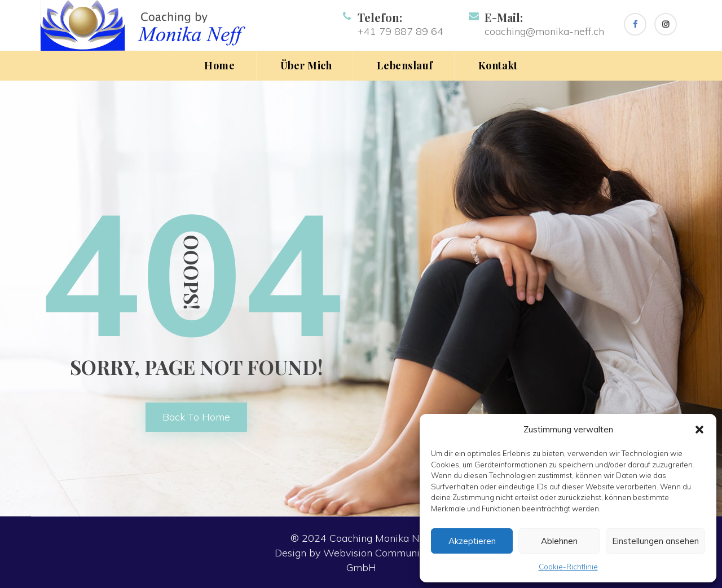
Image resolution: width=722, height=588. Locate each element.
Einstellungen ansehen (655, 541)
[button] (699, 430)
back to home (196, 417)
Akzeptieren (472, 541)
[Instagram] (666, 24)
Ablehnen (559, 541)
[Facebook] (635, 24)
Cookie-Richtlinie (568, 567)
